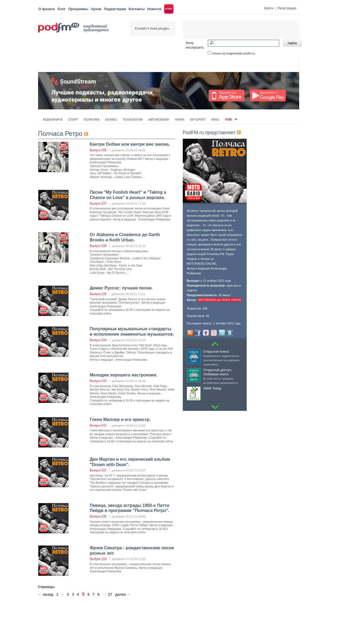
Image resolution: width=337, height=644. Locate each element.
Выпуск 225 (98, 294)
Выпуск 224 (98, 340)
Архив (96, 9)
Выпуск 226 (98, 246)
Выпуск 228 (98, 150)
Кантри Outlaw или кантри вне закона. (130, 144)
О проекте (47, 9)
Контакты (137, 9)
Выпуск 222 (98, 426)
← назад (46, 594)
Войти (269, 8)
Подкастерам (115, 9)
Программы (78, 9)
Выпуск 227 (98, 204)
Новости (154, 9)
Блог (62, 9)
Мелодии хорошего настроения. (124, 375)
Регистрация (287, 8)
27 (110, 594)
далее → (123, 594)
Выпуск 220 (98, 516)
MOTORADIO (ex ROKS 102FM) (220, 300)
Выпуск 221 (98, 470)
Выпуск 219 (98, 559)
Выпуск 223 (98, 381)
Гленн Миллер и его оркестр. (120, 420)
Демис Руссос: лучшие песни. (121, 288)
